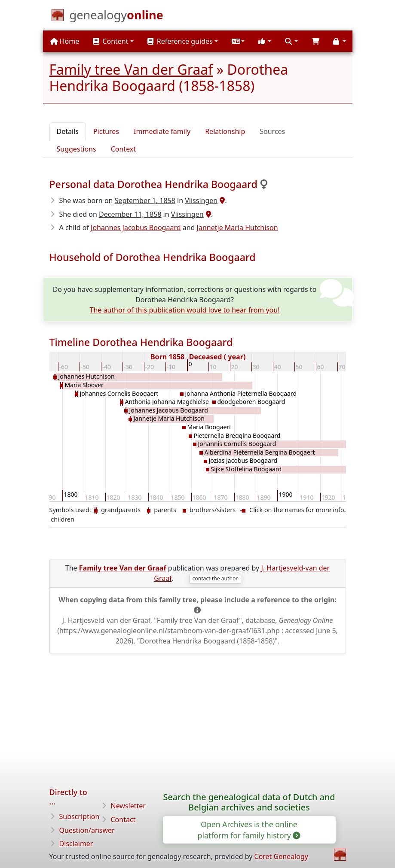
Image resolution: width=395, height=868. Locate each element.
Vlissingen (201, 200)
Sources (272, 131)
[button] (238, 41)
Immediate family (162, 131)
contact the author (215, 578)
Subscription (80, 816)
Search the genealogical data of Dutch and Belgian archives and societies (249, 802)
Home (65, 41)
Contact (123, 819)
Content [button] (110, 41)
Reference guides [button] (180, 41)
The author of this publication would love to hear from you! (185, 310)
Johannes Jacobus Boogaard (136, 228)
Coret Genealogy (281, 856)
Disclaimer (76, 844)
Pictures (106, 131)
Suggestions (77, 149)
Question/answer (87, 830)
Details (68, 131)
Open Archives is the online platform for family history (249, 830)
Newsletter (128, 806)
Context (123, 149)
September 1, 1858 (145, 200)
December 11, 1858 (130, 214)
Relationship (225, 131)
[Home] (116, 17)
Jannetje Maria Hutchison (237, 228)
